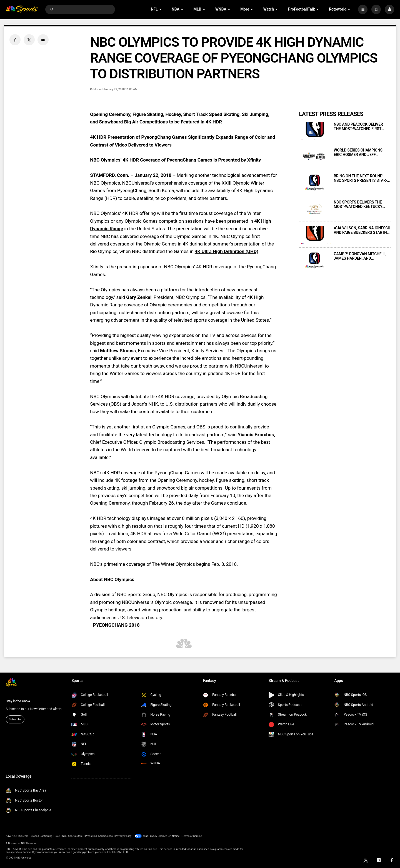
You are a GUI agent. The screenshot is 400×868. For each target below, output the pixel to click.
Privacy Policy (123, 836)
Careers (24, 836)
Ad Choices (106, 836)
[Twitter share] (29, 40)
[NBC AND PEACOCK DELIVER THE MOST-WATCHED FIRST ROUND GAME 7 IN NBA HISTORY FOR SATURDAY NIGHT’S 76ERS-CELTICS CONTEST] (315, 131)
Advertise (11, 836)
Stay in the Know (18, 701)
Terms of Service (192, 836)
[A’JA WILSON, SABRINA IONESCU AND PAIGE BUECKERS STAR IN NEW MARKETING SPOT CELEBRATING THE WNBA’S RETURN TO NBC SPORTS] (315, 235)
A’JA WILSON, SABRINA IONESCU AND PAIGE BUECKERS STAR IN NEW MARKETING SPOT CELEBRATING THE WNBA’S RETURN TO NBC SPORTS (362, 230)
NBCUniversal (29, 843)
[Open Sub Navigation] (161, 9)
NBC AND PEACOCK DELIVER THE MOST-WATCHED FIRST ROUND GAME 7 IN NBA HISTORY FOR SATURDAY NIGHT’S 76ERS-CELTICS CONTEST (362, 127)
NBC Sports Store (72, 836)
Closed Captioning (42, 836)
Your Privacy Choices (155, 836)
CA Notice (174, 836)
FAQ (57, 836)
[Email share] (43, 40)
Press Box (91, 836)
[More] (363, 9)
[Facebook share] (15, 40)
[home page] (22, 10)
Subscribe (15, 719)
